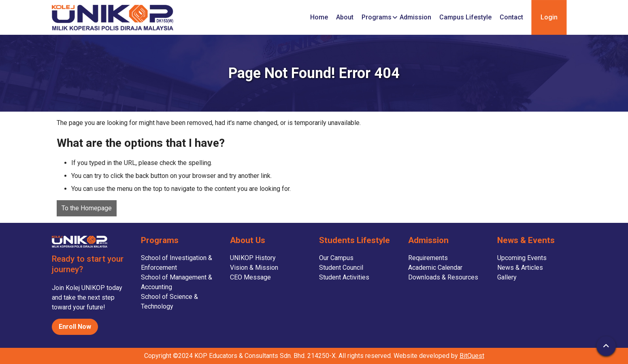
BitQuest (472, 356)
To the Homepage (87, 208)
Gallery (507, 277)
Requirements (428, 258)
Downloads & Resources (443, 277)
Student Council (341, 268)
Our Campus (336, 258)
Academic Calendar (435, 268)
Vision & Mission (254, 268)
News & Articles (520, 268)
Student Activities (344, 277)
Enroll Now (75, 327)
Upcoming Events (522, 258)
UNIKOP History (253, 258)
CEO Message (250, 277)
